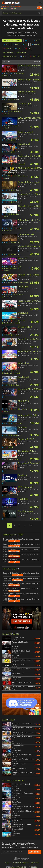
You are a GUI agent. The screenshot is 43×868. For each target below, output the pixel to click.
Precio (37, 62)
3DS (28, 48)
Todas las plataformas (12, 41)
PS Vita (35, 44)
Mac (23, 56)
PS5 (36, 41)
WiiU (18, 48)
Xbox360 (21, 52)
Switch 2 (35, 56)
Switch (7, 48)
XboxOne (8, 52)
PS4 (6, 44)
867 (31, 525)
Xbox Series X (10, 56)
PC (27, 41)
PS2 (25, 44)
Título (6, 62)
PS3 (15, 44)
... (25, 525)
